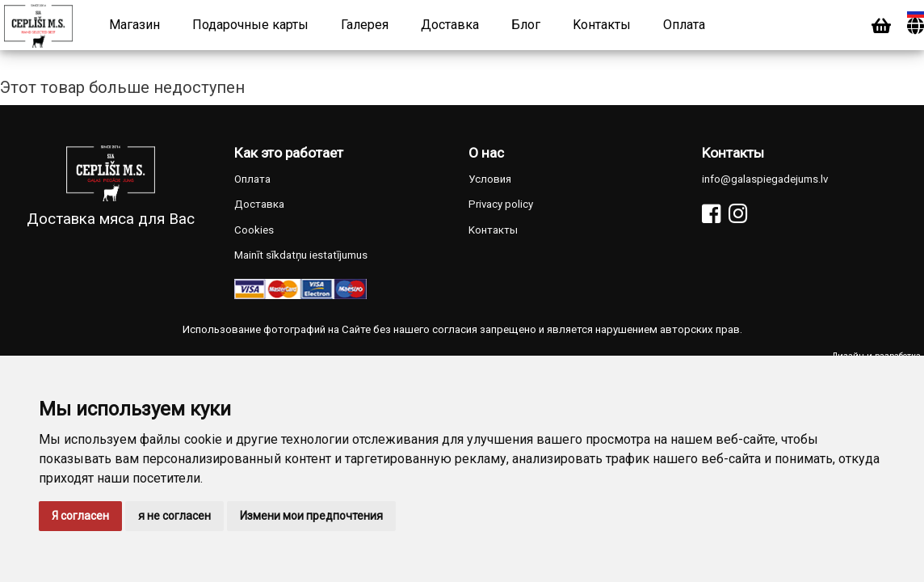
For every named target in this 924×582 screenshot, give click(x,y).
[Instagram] (738, 214)
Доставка (450, 25)
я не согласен (174, 516)
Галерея (365, 25)
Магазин (134, 25)
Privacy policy (501, 204)
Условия (490, 179)
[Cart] (881, 26)
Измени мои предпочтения (311, 516)
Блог (526, 25)
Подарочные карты (250, 25)
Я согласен (80, 516)
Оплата (684, 25)
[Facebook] (711, 214)
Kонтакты (602, 25)
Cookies (254, 230)
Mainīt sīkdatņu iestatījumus (301, 255)
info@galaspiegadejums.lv (765, 179)
